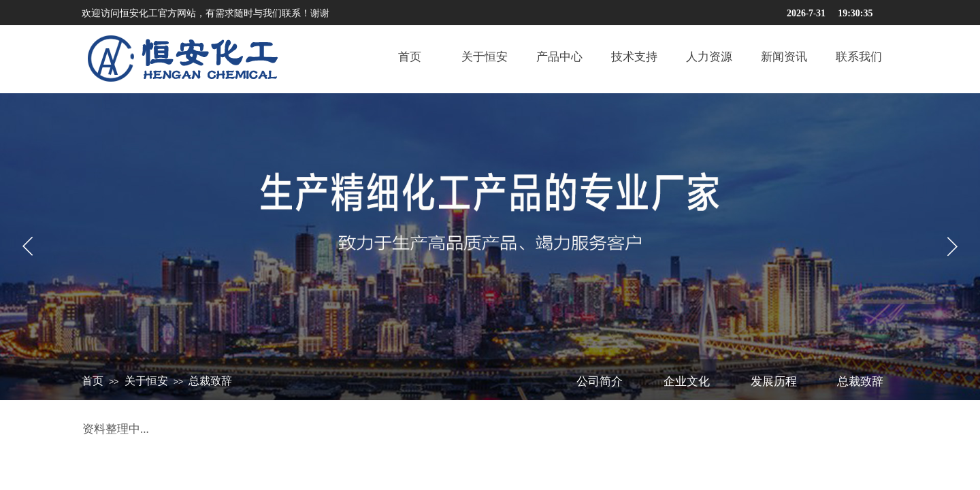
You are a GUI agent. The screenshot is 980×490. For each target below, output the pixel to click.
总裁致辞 (210, 381)
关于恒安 (146, 381)
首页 (93, 381)
